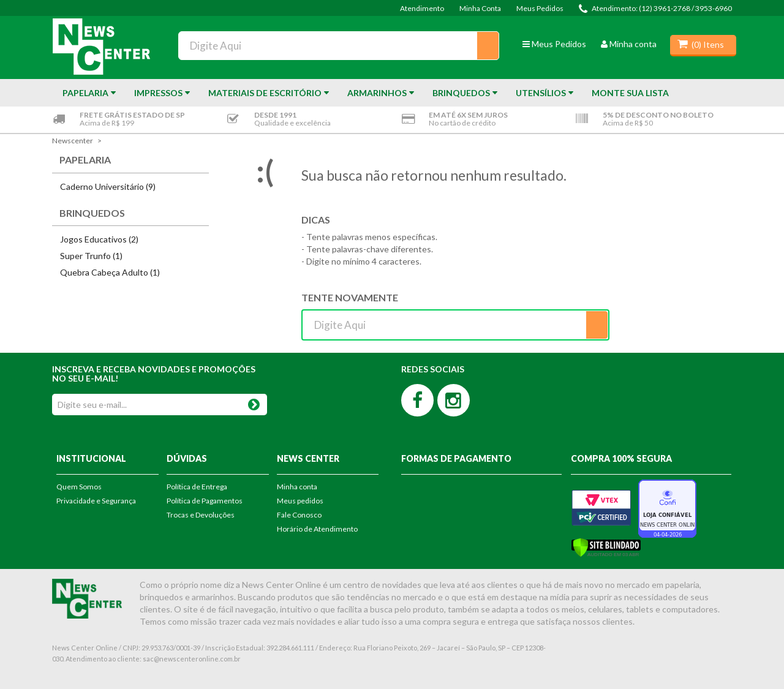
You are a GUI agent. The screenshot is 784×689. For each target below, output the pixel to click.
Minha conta (629, 44)
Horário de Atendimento (317, 529)
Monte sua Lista (630, 93)
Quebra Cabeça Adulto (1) (110, 272)
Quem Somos (79, 487)
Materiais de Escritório (265, 93)
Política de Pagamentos (205, 501)
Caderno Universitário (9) (108, 186)
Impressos (158, 93)
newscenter (73, 141)
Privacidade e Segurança (96, 501)
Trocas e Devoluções (201, 515)
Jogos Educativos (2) (99, 239)
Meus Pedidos (540, 8)
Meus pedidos (300, 501)
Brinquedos (461, 93)
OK (254, 402)
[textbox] (339, 46)
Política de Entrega (197, 487)
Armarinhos (377, 93)
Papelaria (85, 93)
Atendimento (422, 8)
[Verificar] (606, 547)
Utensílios (541, 93)
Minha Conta (480, 8)
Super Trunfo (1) (91, 256)
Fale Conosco (299, 515)
